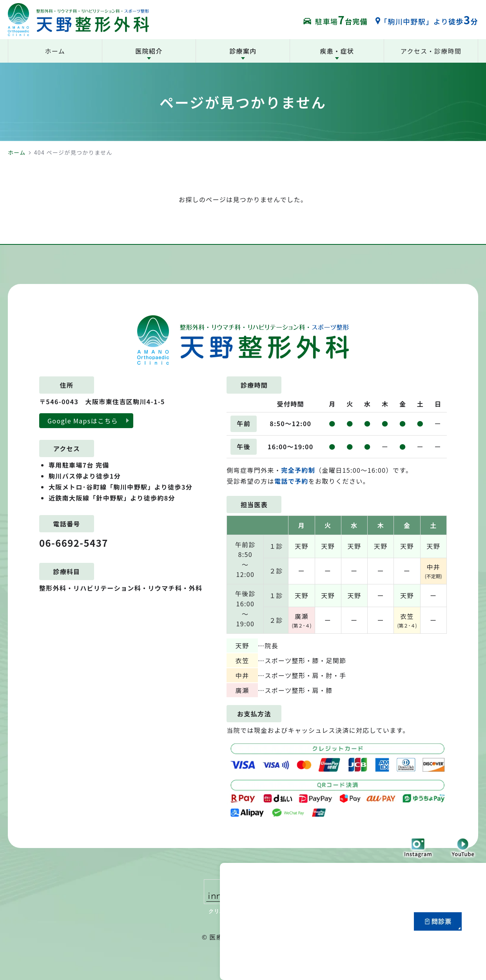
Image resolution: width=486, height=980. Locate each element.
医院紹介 (149, 51)
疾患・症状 (337, 51)
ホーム (17, 153)
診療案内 (243, 51)
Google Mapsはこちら (83, 421)
